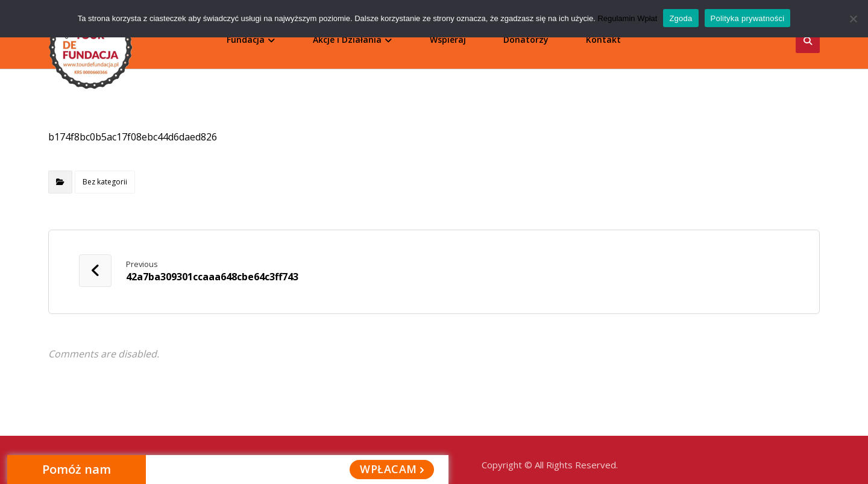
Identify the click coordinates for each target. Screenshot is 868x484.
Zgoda (681, 18)
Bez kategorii (105, 177)
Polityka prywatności (748, 18)
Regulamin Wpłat (627, 18)
